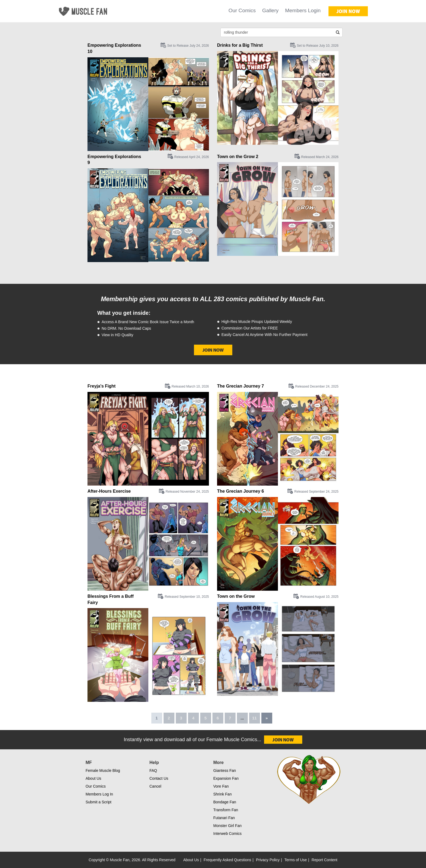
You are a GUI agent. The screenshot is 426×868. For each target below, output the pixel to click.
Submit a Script (98, 802)
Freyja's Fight (101, 386)
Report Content (325, 860)
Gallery (270, 10)
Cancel (155, 786)
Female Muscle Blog (103, 770)
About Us (93, 778)
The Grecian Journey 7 (241, 386)
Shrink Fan (223, 794)
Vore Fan (221, 786)
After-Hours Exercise (109, 491)
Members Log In (99, 794)
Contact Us (159, 778)
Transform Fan (226, 810)
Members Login (303, 10)
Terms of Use (296, 860)
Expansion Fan (226, 778)
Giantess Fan (225, 770)
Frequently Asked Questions (228, 860)
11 (254, 718)
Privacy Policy (268, 860)
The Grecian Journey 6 (241, 491)
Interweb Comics (227, 834)
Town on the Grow (236, 596)
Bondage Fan (225, 802)
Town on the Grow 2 (238, 157)
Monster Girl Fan (227, 826)
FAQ (153, 770)
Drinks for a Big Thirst (240, 45)
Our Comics (242, 10)
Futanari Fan (224, 818)
